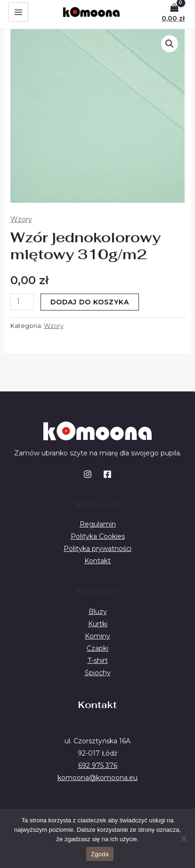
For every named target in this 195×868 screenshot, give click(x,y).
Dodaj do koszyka (90, 302)
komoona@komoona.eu (97, 778)
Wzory (21, 219)
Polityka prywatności (97, 549)
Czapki (97, 648)
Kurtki (98, 624)
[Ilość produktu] (22, 302)
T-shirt (98, 661)
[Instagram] (88, 474)
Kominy (97, 636)
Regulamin (98, 524)
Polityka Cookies (98, 536)
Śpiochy (98, 673)
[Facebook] (107, 474)
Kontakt (97, 561)
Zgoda (100, 854)
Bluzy (98, 612)
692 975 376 (98, 765)
